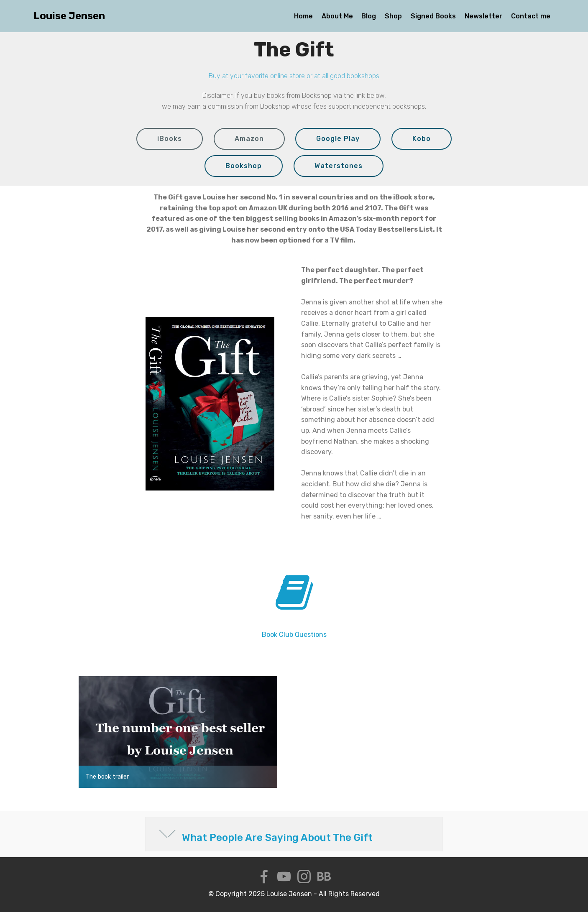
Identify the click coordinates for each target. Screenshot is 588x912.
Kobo (422, 139)
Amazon (249, 139)
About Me (337, 16)
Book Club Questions (294, 635)
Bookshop (244, 166)
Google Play (338, 139)
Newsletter (483, 16)
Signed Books (433, 16)
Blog (369, 16)
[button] (294, 834)
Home (303, 16)
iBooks (170, 139)
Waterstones (339, 166)
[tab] (294, 834)
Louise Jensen (69, 16)
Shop (393, 16)
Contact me (531, 16)
